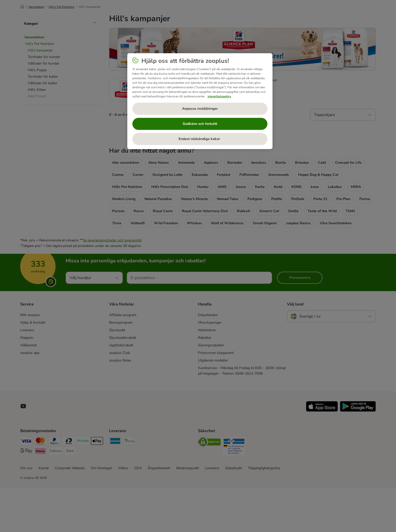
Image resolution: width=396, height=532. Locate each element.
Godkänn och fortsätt (200, 124)
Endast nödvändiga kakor (200, 139)
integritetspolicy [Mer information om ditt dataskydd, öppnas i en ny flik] (219, 96)
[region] (200, 101)
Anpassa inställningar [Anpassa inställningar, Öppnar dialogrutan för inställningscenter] (200, 109)
